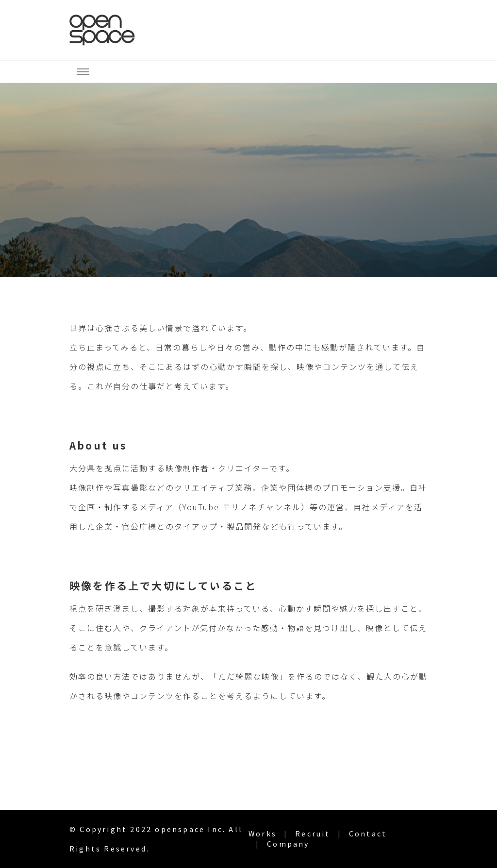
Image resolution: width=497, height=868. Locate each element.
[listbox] (248, 180)
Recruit (313, 834)
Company (288, 844)
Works (263, 834)
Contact (368, 834)
